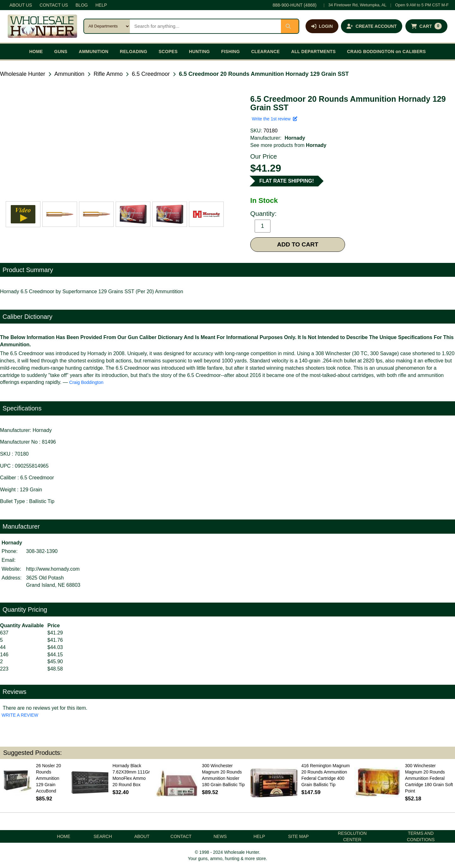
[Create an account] (372, 26)
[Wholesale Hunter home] (42, 26)
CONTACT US (54, 5)
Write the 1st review (275, 119)
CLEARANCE (266, 52)
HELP (101, 5)
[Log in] (322, 26)
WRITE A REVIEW (20, 715)
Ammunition (69, 74)
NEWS (220, 836)
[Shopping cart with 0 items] (426, 26)
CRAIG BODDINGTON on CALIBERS (386, 52)
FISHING (231, 52)
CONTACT (181, 836)
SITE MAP (298, 836)
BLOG (82, 5)
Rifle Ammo (108, 74)
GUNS (61, 52)
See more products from (288, 145)
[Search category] (107, 26)
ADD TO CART (298, 244)
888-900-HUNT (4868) (295, 5)
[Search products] (205, 26)
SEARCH (103, 836)
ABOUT (142, 836)
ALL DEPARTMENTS (313, 52)
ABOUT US (21, 5)
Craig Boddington (86, 382)
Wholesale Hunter (23, 74)
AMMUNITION (94, 52)
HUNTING (199, 52)
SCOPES (168, 52)
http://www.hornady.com (53, 569)
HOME (36, 52)
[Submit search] (290, 26)
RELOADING (133, 52)
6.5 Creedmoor (151, 74)
